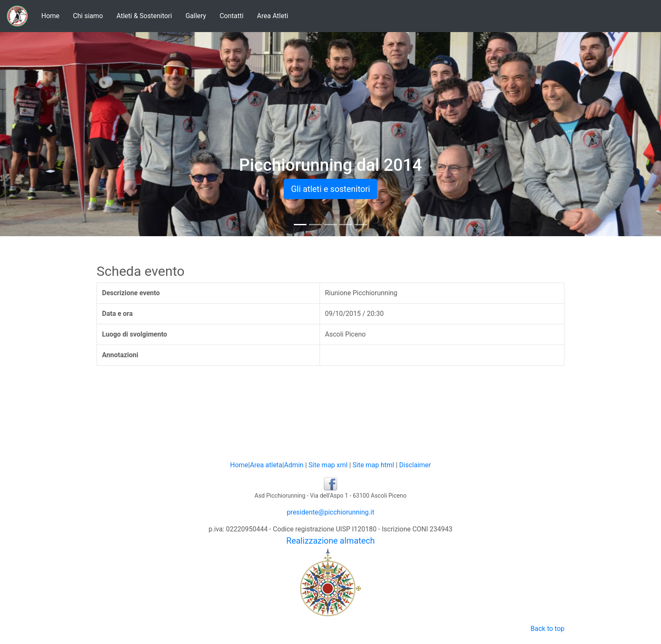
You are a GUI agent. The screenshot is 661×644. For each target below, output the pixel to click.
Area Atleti (273, 16)
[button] (50, 128)
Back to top (548, 629)
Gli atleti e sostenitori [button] (330, 189)
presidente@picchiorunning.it (330, 512)
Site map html (373, 465)
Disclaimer (415, 465)
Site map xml (328, 465)
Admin (294, 465)
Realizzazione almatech (330, 541)
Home (50, 16)
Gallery (196, 16)
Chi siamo (88, 16)
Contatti (232, 16)
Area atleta (266, 465)
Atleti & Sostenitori (144, 16)
